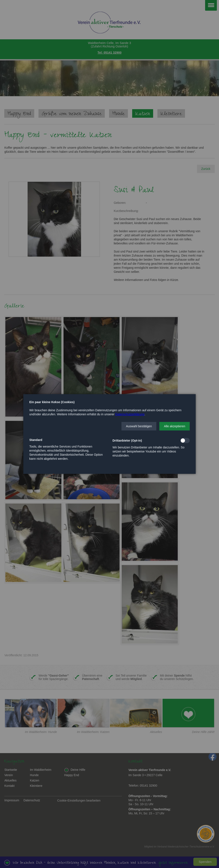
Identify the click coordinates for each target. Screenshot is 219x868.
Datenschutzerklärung (130, 414)
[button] (139, 426)
